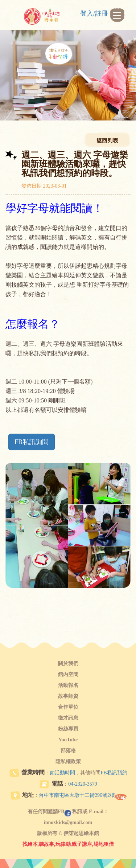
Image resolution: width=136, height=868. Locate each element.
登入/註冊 (94, 13)
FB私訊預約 (114, 773)
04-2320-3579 (83, 784)
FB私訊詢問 (32, 442)
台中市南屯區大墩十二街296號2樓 (77, 795)
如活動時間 (62, 773)
